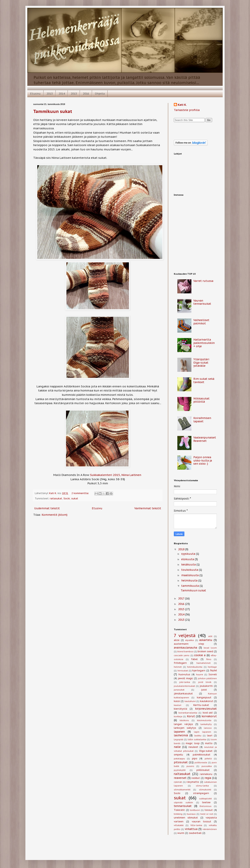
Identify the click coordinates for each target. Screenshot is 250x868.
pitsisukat (181, 762)
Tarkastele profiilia (187, 110)
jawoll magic (185, 678)
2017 (182, 598)
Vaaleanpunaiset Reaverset (205, 439)
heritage (212, 667)
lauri (210, 735)
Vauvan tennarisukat (202, 302)
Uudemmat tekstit (47, 508)
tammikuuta (190, 586)
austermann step (189, 644)
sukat (75, 498)
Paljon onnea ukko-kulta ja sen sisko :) (203, 461)
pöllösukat (203, 770)
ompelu (178, 754)
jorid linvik (205, 682)
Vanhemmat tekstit (148, 508)
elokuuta (188, 559)
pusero (190, 766)
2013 (50, 94)
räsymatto (193, 782)
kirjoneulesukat (206, 709)
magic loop (193, 743)
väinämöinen (210, 829)
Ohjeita (100, 94)
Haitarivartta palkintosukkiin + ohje (204, 343)
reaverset (180, 778)
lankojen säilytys (185, 728)
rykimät (178, 782)
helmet (178, 667)
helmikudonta (195, 667)
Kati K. (182, 105)
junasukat (179, 690)
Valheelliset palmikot (201, 322)
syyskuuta (189, 554)
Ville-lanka (196, 825)
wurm (181, 833)
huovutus (184, 674)
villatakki (179, 825)
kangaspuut (204, 697)
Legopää (179, 739)
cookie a (200, 655)
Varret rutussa (203, 281)
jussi (204, 690)
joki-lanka (185, 682)
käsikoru (184, 720)
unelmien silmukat (186, 817)
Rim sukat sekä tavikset (204, 380)
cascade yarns (182, 655)
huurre (200, 675)
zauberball (195, 833)
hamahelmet (204, 663)
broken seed (205, 651)
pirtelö (208, 759)
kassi (177, 701)
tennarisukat (183, 806)
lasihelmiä (181, 735)
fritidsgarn (180, 663)
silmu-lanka (202, 786)
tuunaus (191, 814)
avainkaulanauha (185, 648)
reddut (196, 778)
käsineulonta (204, 720)
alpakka (189, 640)
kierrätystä (180, 709)
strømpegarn (201, 793)
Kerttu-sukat (201, 705)
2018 (182, 549)
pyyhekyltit (180, 770)
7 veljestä (185, 635)
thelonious (206, 806)
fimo (209, 659)
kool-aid (208, 713)
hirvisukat (183, 671)
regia (208, 778)
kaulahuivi (190, 701)
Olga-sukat (206, 751)
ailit (210, 636)
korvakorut (209, 716)
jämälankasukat (183, 693)
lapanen (179, 732)
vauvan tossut (202, 821)
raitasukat (56, 498)
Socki (67, 498)
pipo (195, 758)
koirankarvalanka (188, 713)
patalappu (179, 759)
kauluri (178, 705)
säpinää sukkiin (183, 802)
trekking (178, 814)
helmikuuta (190, 580)
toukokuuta (190, 570)
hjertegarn (199, 670)
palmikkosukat (202, 754)
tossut (209, 810)
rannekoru (206, 774)
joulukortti (206, 686)
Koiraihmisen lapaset (202, 420)
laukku (198, 736)
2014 (62, 94)
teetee (206, 802)
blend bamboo (185, 651)
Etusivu (35, 94)
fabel (194, 659)
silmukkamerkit (182, 790)
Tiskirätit (179, 810)
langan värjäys (183, 724)
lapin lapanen (203, 732)
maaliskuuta (190, 575)
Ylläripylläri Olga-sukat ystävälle (201, 363)
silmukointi (205, 790)
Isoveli (213, 674)
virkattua (191, 829)
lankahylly (206, 724)
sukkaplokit (205, 799)
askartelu (206, 640)
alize (177, 640)
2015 (74, 94)
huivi (213, 670)
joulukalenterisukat (184, 686)
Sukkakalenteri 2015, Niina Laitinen (116, 475)
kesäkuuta (189, 564)
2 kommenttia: (81, 493)
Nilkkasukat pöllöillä (201, 400)
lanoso (208, 728)
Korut (191, 716)
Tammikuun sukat (53, 111)
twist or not (207, 814)
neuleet (193, 747)
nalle (177, 747)
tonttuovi (195, 810)
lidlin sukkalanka (197, 739)
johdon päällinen (207, 678)
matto (209, 743)
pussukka (207, 766)
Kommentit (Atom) (54, 515)
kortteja (178, 716)
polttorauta (201, 762)
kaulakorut (207, 701)
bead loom (210, 648)
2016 (86, 94)
